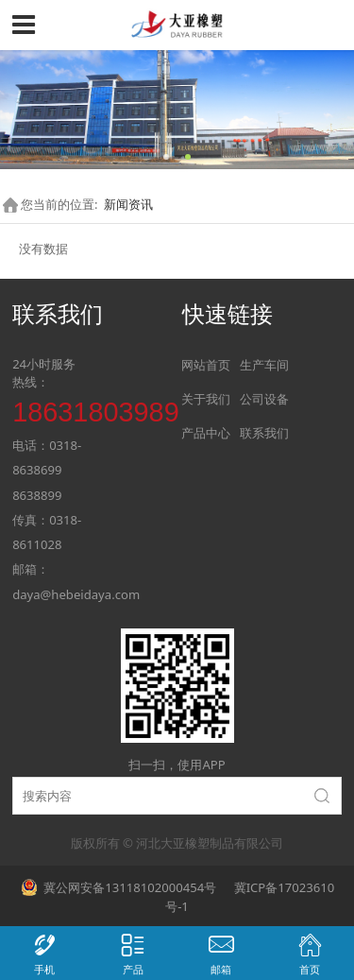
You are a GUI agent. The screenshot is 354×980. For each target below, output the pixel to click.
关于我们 (206, 399)
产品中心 (206, 433)
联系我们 (264, 433)
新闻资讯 (128, 204)
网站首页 (206, 365)
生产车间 (264, 365)
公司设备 (264, 399)
